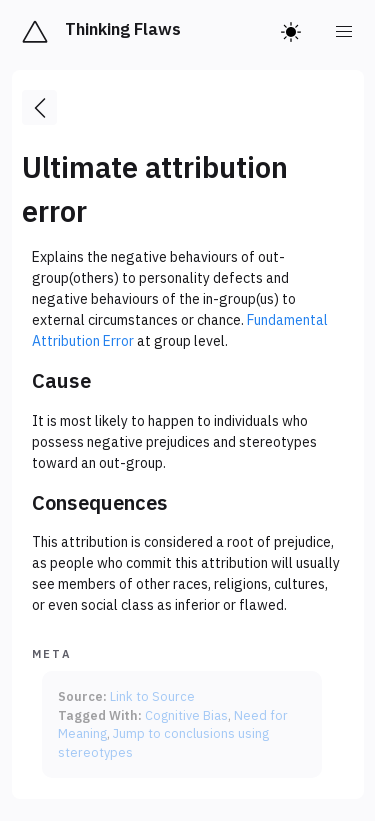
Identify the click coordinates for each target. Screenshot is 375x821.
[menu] (345, 32)
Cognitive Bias (186, 715)
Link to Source (152, 696)
